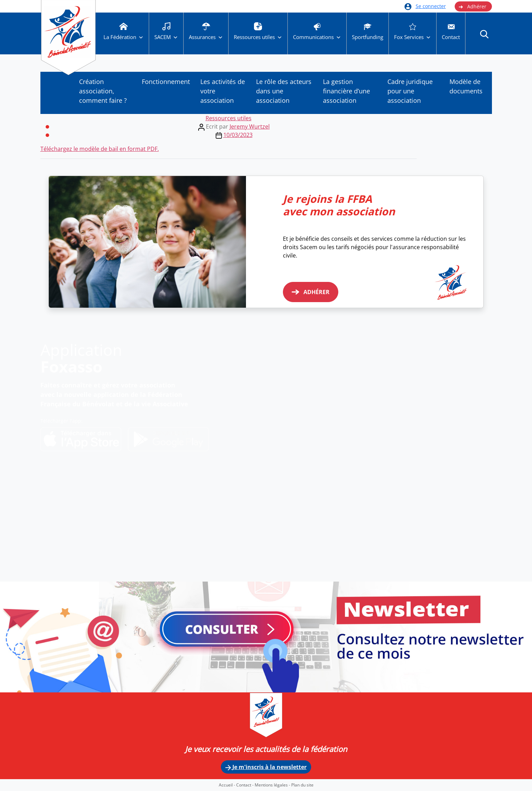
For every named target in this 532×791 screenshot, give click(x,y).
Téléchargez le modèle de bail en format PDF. (100, 149)
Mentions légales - (273, 785)
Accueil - (228, 785)
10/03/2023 (238, 135)
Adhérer (472, 7)
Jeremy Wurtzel (250, 126)
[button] (484, 34)
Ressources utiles (229, 118)
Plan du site (302, 785)
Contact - (245, 785)
